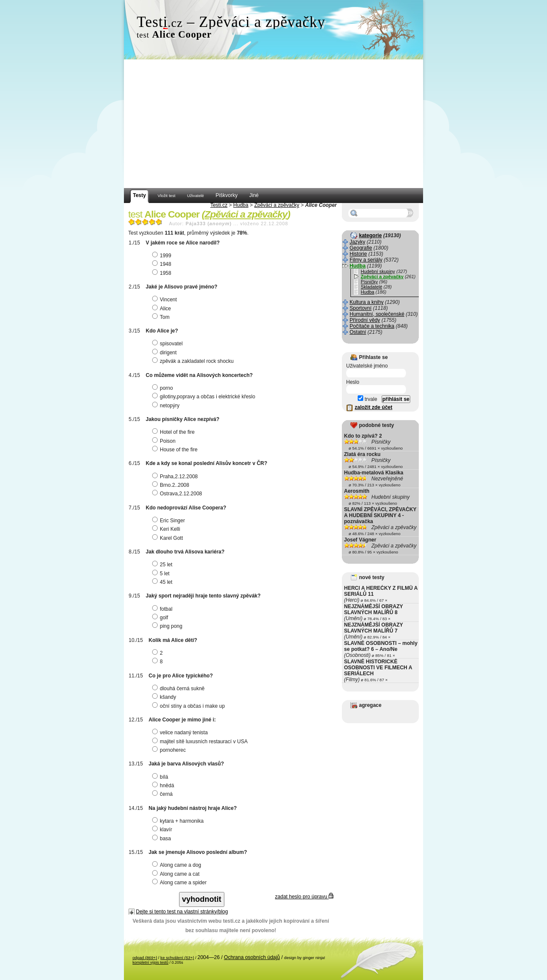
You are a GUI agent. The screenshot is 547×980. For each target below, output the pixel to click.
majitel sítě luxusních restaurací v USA (201, 742)
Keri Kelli (167, 529)
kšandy (165, 697)
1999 (163, 256)
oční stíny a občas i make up (190, 706)
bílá (161, 777)
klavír (163, 830)
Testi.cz (219, 205)
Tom (162, 317)
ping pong (168, 626)
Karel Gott (169, 538)
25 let (163, 565)
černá (163, 794)
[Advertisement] (273, 124)
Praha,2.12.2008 (176, 477)
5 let (162, 574)
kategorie (370, 235)
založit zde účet (373, 407)
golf (161, 618)
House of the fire (176, 450)
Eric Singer (170, 521)
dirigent (165, 353)
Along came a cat (177, 874)
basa (163, 839)
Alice (163, 309)
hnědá (164, 786)
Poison (165, 441)
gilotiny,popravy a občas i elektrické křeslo (205, 397)
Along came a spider (180, 883)
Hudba (241, 205)
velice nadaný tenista (181, 733)
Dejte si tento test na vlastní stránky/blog (182, 912)
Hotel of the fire (174, 432)
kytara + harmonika (179, 821)
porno (164, 388)
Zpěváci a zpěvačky (277, 205)
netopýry (167, 406)
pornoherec (170, 750)
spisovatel (168, 344)
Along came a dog (178, 865)
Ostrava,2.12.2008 (178, 494)
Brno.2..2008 (172, 485)
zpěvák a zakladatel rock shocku (194, 361)
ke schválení (177, 958)
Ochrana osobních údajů (252, 957)
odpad (145, 958)
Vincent (166, 300)
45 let (163, 582)
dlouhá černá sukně (179, 689)
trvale (368, 399)
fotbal (163, 609)
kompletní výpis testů (150, 962)
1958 (163, 273)
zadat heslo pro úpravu (304, 897)
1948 (163, 264)
